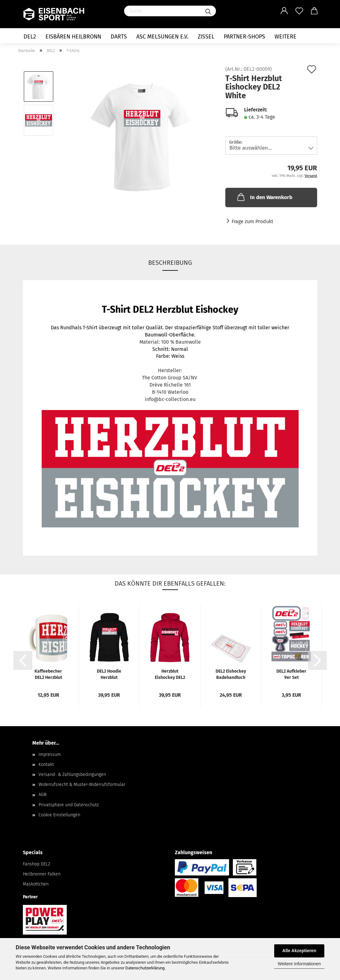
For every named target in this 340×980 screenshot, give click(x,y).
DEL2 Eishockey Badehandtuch (231, 674)
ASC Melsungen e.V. (162, 37)
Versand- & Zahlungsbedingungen (72, 775)
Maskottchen (36, 884)
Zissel (206, 37)
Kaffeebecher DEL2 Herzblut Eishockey (48, 674)
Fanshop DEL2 (37, 864)
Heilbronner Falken (42, 874)
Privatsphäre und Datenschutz (69, 805)
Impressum (50, 754)
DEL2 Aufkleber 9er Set (291, 674)
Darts (119, 37)
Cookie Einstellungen (59, 815)
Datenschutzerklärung (145, 968)
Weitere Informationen (299, 964)
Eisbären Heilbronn (73, 37)
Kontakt (46, 765)
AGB (42, 795)
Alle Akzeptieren (299, 951)
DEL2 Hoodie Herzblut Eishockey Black (109, 674)
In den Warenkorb (264, 197)
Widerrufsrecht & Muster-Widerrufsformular (82, 785)
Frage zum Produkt (252, 221)
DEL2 (30, 37)
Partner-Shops (244, 37)
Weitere (285, 37)
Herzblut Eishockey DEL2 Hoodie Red (170, 674)
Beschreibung (170, 263)
